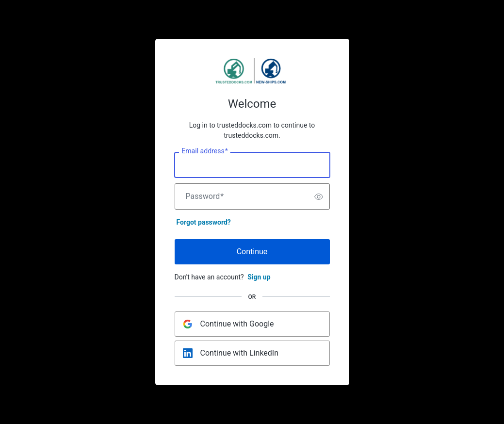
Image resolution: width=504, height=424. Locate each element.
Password (205, 196)
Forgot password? (204, 222)
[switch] (319, 196)
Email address (204, 151)
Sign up (259, 277)
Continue (252, 252)
